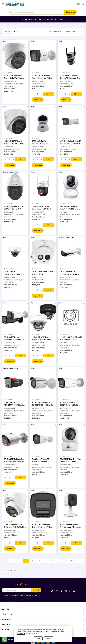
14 (66, 562)
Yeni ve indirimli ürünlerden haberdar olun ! (21, 597)
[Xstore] (15, 4)
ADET (49, 94)
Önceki (19, 562)
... (60, 562)
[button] (7, 32)
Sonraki (74, 562)
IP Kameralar (9, 73)
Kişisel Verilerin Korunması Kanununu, (30, 631)
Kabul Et (49, 638)
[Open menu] (3, 4)
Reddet (38, 638)
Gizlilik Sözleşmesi (51, 631)
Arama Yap (71, 12)
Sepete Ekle (38, 100)
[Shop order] (74, 31)
